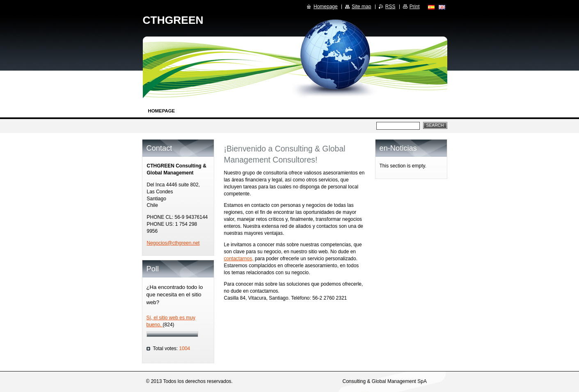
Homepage (162, 111)
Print (415, 7)
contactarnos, (239, 259)
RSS (390, 7)
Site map (361, 7)
